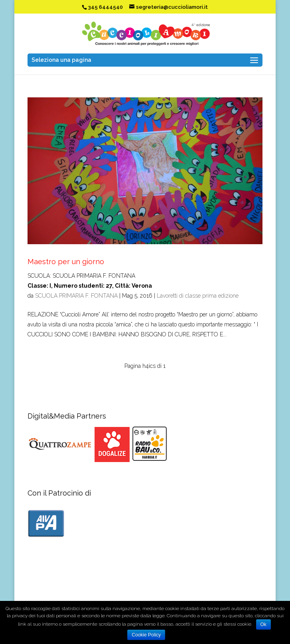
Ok (263, 624)
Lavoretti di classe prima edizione (198, 296)
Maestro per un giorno (66, 262)
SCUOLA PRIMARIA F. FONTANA (76, 296)
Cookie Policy (146, 635)
